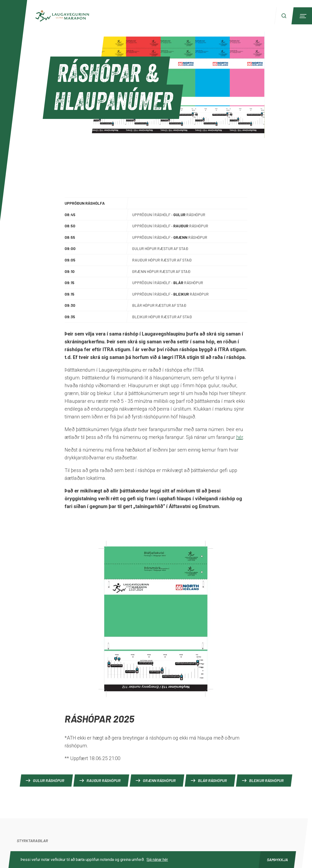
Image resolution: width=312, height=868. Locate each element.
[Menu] (302, 16)
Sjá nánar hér (157, 860)
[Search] (284, 16)
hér (240, 437)
